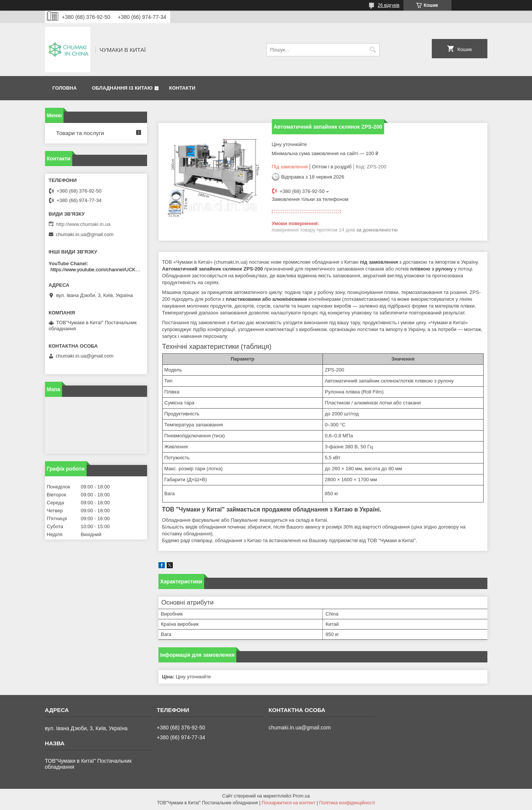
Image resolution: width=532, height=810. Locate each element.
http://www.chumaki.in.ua (84, 224)
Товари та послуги (80, 133)
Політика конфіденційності (347, 803)
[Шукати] (373, 50)
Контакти (182, 88)
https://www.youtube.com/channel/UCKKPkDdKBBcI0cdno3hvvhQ (97, 270)
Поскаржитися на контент (288, 803)
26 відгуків (389, 5)
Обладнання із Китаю (122, 88)
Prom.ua (301, 796)
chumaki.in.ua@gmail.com (85, 234)
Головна (65, 88)
